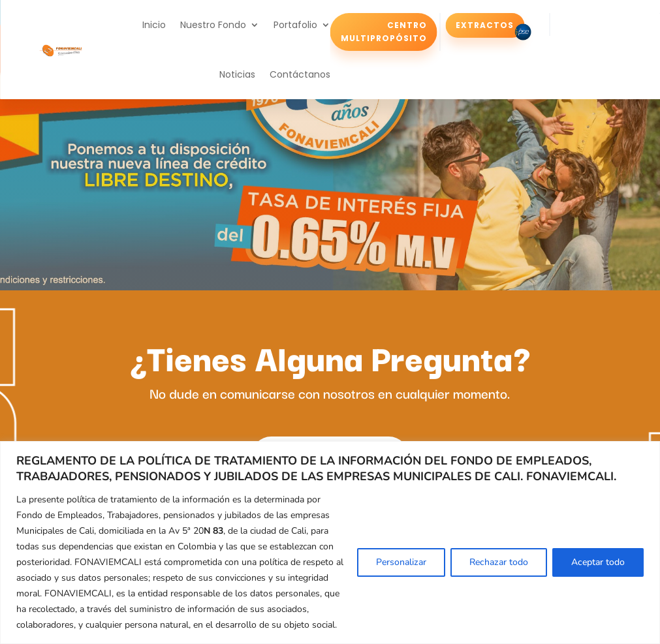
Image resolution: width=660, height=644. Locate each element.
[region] (330, 543)
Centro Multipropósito (384, 31)
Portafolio (295, 25)
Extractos (485, 24)
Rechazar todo (499, 562)
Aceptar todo (598, 562)
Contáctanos (300, 74)
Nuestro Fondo (213, 25)
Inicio (154, 25)
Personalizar (401, 562)
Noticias (237, 74)
